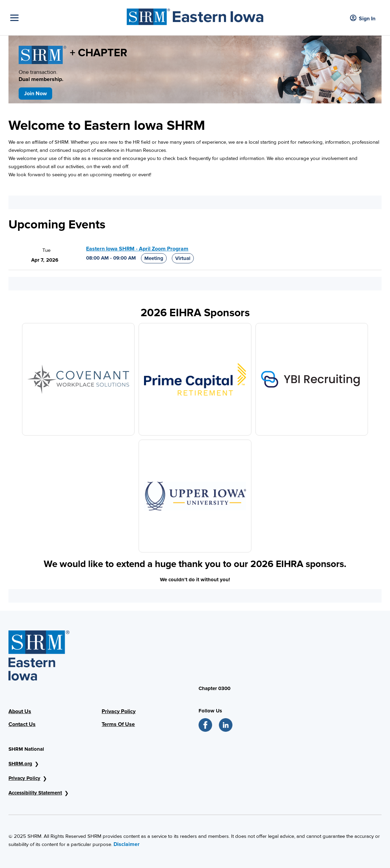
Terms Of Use (118, 724)
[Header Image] (195, 15)
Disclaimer (127, 844)
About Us (20, 711)
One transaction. (50, 76)
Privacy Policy (119, 711)
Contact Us (22, 724)
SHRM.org (20, 764)
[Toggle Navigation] (67, 18)
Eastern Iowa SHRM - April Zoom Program (137, 249)
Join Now (35, 94)
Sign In (363, 18)
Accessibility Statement (35, 793)
